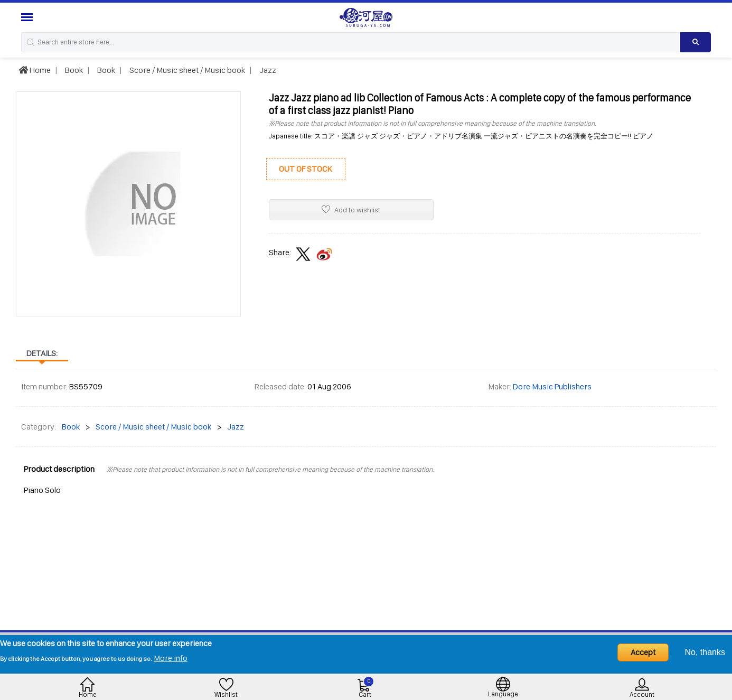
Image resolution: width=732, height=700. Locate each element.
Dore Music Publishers (552, 386)
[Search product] (696, 42)
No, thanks (705, 652)
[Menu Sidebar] (28, 17)
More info (171, 658)
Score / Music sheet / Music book (186, 70)
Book (73, 70)
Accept (643, 652)
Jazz (267, 70)
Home (35, 70)
